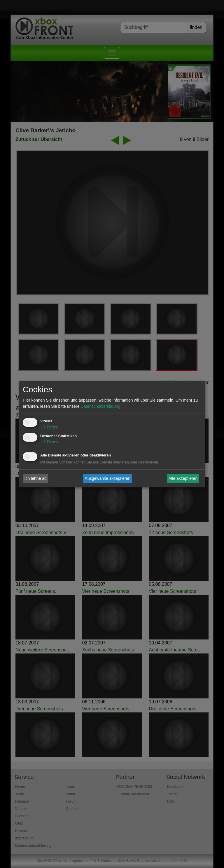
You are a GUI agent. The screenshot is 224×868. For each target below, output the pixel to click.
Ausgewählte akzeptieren (108, 478)
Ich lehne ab (36, 478)
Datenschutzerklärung (100, 407)
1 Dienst (49, 427)
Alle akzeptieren (183, 478)
